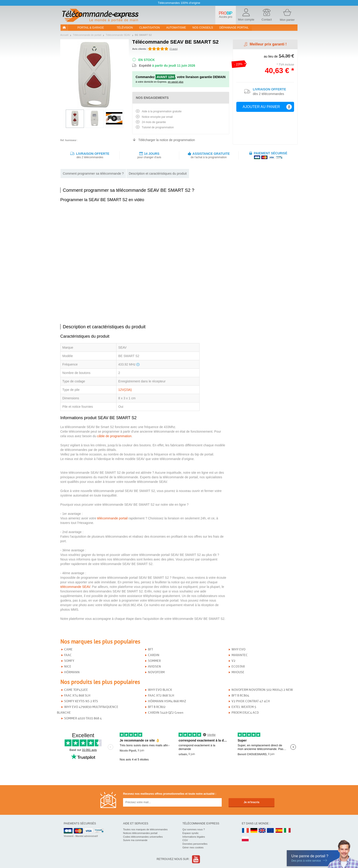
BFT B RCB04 (240, 696)
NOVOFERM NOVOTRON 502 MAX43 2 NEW (262, 690)
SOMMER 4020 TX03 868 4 (83, 718)
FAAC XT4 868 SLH (77, 696)
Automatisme (176, 28)
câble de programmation (114, 436)
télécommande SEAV (75, 587)
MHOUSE (238, 672)
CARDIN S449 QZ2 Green (166, 713)
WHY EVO (238, 649)
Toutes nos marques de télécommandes (145, 829)
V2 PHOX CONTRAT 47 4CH (251, 701)
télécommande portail (112, 518)
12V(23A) (125, 390)
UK (262, 831)
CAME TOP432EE (76, 690)
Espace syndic (191, 833)
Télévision (125, 28)
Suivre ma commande (135, 840)
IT (287, 831)
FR (245, 831)
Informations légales (194, 837)
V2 (233, 661)
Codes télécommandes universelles (143, 837)
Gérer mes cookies (193, 847)
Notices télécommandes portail (140, 833)
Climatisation (150, 28)
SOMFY (69, 661)
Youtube (196, 859)
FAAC (68, 655)
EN (271, 831)
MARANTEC (240, 655)
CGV (185, 840)
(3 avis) (174, 49)
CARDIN (154, 655)
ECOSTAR (238, 667)
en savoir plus (176, 82)
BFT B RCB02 (157, 707)
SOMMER (154, 661)
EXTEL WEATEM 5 (244, 707)
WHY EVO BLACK (160, 690)
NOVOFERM (156, 672)
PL (245, 839)
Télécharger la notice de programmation (167, 140)
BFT (150, 649)
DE (254, 831)
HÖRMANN (72, 672)
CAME (68, 649)
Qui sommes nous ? (194, 829)
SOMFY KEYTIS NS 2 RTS (81, 701)
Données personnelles (195, 844)
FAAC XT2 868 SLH (161, 696)
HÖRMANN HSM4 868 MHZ (167, 701)
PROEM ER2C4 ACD (245, 713)
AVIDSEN (154, 667)
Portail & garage (91, 28)
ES (279, 831)
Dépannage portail (234, 28)
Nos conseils (203, 28)
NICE (68, 667)
